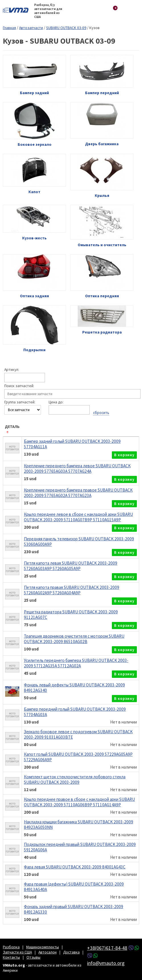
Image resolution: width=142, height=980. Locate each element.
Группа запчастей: (20, 402)
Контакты (11, 957)
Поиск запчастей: (19, 386)
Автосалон (48, 952)
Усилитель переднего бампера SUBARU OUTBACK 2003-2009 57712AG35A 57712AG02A (76, 663)
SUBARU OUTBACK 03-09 (66, 28)
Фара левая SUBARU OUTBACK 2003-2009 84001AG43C (75, 867)
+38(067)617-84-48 (107, 948)
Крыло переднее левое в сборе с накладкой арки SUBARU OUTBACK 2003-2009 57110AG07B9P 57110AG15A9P (78, 517)
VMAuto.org (17, 10)
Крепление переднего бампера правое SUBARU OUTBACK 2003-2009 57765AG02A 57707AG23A (78, 493)
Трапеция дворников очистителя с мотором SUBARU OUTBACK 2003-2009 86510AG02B (74, 639)
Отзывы (33, 957)
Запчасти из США (17, 952)
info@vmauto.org (106, 963)
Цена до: (56, 402)
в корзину (124, 455)
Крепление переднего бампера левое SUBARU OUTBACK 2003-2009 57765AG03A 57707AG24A (77, 468)
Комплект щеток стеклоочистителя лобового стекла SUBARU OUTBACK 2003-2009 (75, 779)
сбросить (101, 413)
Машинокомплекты (43, 947)
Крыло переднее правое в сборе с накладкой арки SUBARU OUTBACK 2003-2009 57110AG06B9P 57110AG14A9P (79, 802)
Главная (9, 28)
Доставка (71, 952)
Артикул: (12, 370)
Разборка (11, 947)
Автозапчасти (31, 28)
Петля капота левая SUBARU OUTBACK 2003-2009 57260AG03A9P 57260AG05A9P (71, 566)
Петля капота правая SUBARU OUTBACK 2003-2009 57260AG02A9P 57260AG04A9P (72, 590)
